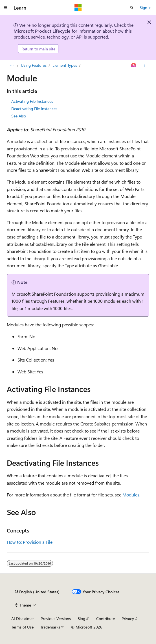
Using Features (34, 65)
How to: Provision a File (30, 542)
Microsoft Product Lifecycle (42, 31)
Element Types (65, 65)
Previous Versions (56, 619)
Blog (81, 619)
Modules (131, 495)
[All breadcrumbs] (12, 65)
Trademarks (50, 627)
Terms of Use (22, 627)
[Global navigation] (6, 8)
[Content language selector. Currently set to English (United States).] (37, 592)
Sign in (146, 7)
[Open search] (132, 8)
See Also (19, 116)
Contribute (106, 619)
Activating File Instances (32, 101)
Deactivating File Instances (34, 109)
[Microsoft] (78, 8)
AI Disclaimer (23, 619)
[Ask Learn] (134, 65)
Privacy (128, 619)
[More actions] (144, 65)
